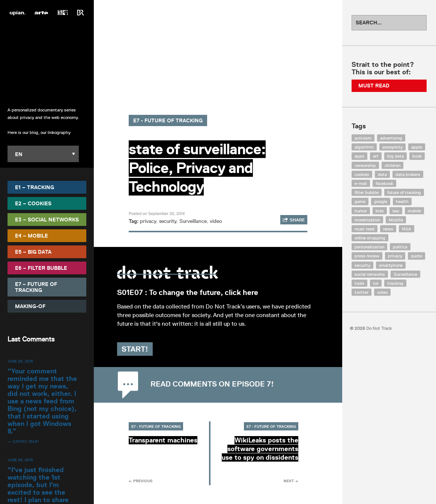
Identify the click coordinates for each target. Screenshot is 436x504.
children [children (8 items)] (392, 165)
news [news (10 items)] (388, 229)
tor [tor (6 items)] (376, 283)
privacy (148, 221)
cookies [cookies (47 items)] (362, 174)
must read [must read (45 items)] (365, 229)
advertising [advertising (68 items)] (391, 138)
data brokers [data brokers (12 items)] (408, 174)
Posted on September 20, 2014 (157, 213)
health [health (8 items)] (402, 201)
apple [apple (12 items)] (417, 147)
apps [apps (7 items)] (359, 156)
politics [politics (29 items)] (400, 247)
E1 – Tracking (35, 187)
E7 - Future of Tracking (168, 120)
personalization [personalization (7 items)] (369, 247)
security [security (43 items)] (362, 265)
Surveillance (193, 221)
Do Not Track (47, 60)
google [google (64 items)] (381, 201)
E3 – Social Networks (47, 219)
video (216, 221)
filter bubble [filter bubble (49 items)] (367, 192)
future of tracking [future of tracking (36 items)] (404, 192)
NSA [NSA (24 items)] (407, 229)
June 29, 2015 (20, 361)
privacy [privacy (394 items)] (395, 256)
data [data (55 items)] (382, 174)
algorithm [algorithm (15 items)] (364, 147)
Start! (147, 358)
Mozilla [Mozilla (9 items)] (396, 220)
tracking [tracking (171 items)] (395, 283)
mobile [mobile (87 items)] (414, 211)
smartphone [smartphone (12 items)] (391, 265)
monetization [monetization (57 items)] (367, 220)
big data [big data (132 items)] (395, 156)
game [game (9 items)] (360, 201)
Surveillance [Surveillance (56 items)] (405, 274)
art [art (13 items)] (376, 156)
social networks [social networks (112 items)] (370, 274)
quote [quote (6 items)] (416, 256)
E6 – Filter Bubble (41, 268)
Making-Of (30, 306)
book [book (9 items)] (417, 156)
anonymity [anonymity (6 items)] (392, 147)
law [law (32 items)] (396, 211)
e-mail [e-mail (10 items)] (361, 183)
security (168, 221)
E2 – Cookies (33, 203)
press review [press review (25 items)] (367, 256)
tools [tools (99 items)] (359, 283)
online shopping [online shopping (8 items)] (370, 238)
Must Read (374, 86)
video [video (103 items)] (382, 292)
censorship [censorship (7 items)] (365, 165)
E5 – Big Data (33, 251)
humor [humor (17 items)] (361, 211)
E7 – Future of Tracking (36, 287)
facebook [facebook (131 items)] (384, 183)
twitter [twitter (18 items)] (362, 292)
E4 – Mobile (32, 235)
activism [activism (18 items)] (363, 138)
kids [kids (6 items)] (380, 211)
